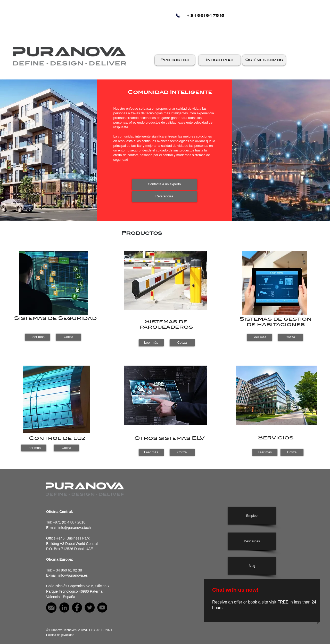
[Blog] (252, 566)
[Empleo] (252, 516)
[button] (175, 60)
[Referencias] (164, 196)
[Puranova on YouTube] (102, 607)
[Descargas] (252, 541)
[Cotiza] (68, 337)
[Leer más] (38, 337)
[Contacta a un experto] (164, 184)
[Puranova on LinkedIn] (64, 607)
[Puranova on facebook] (77, 607)
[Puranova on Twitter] (90, 607)
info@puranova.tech (75, 528)
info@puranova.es (73, 575)
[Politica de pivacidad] (60, 635)
